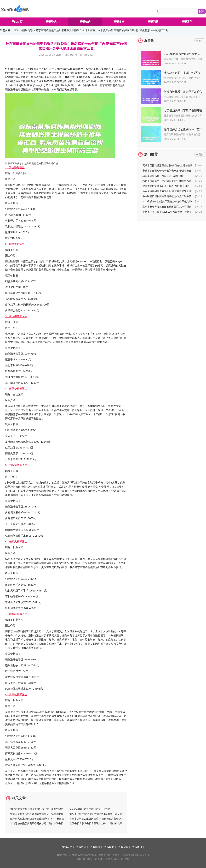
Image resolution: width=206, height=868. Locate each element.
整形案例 (187, 22)
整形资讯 (51, 22)
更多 (201, 41)
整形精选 (85, 22)
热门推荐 (151, 154)
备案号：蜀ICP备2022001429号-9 (131, 855)
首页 (17, 30)
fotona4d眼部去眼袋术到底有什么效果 (90, 809)
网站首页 (17, 22)
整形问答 (153, 22)
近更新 (149, 40)
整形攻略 (119, 22)
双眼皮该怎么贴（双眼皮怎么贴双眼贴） (164, 176)
